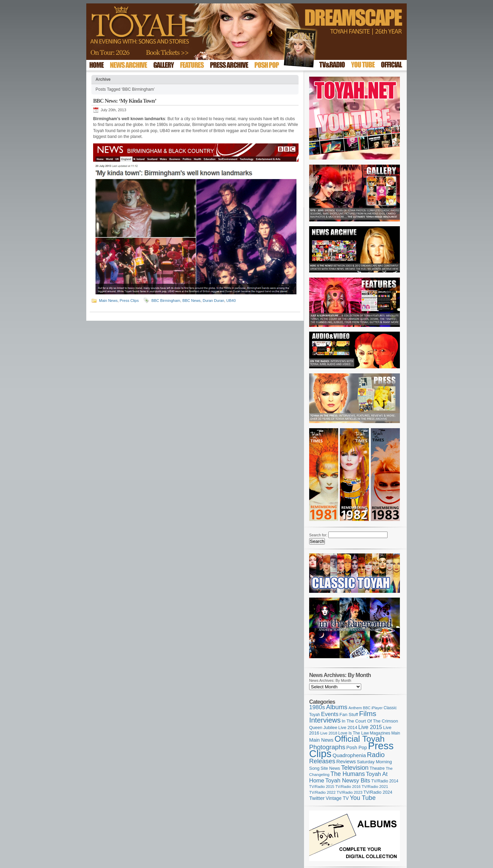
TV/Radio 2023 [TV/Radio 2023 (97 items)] (349, 792)
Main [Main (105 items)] (396, 733)
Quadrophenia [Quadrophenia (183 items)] (349, 755)
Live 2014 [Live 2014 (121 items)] (348, 727)
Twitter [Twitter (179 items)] (317, 798)
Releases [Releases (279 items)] (322, 761)
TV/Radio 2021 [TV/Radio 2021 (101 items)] (375, 787)
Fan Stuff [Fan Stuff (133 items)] (349, 714)
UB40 (231, 301)
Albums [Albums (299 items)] (337, 707)
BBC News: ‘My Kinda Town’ (125, 101)
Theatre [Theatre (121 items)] (377, 768)
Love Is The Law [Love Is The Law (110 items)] (353, 733)
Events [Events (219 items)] (330, 714)
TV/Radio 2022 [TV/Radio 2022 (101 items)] (322, 792)
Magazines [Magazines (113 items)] (380, 733)
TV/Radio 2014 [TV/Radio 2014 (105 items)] (385, 781)
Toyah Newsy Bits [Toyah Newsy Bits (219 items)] (348, 781)
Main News (108, 301)
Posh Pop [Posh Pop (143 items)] (357, 748)
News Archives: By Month (330, 680)
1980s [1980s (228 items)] (317, 707)
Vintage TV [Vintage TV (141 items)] (337, 798)
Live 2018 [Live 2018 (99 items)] (329, 733)
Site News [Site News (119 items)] (330, 768)
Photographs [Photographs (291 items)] (327, 747)
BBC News (192, 301)
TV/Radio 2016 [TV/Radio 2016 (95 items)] (348, 787)
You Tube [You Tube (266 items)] (363, 798)
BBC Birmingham (166, 301)
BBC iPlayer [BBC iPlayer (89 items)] (373, 708)
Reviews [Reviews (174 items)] (346, 761)
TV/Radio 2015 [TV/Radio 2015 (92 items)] (322, 787)
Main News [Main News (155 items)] (321, 740)
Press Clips (129, 301)
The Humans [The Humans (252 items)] (347, 774)
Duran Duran (213, 301)
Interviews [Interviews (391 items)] (325, 720)
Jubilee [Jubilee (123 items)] (330, 727)
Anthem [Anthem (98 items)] (355, 708)
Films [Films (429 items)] (368, 713)
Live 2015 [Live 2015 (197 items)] (370, 727)
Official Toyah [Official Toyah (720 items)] (360, 739)
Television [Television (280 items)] (355, 768)
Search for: (318, 535)
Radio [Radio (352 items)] (376, 755)
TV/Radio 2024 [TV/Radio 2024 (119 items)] (378, 792)
